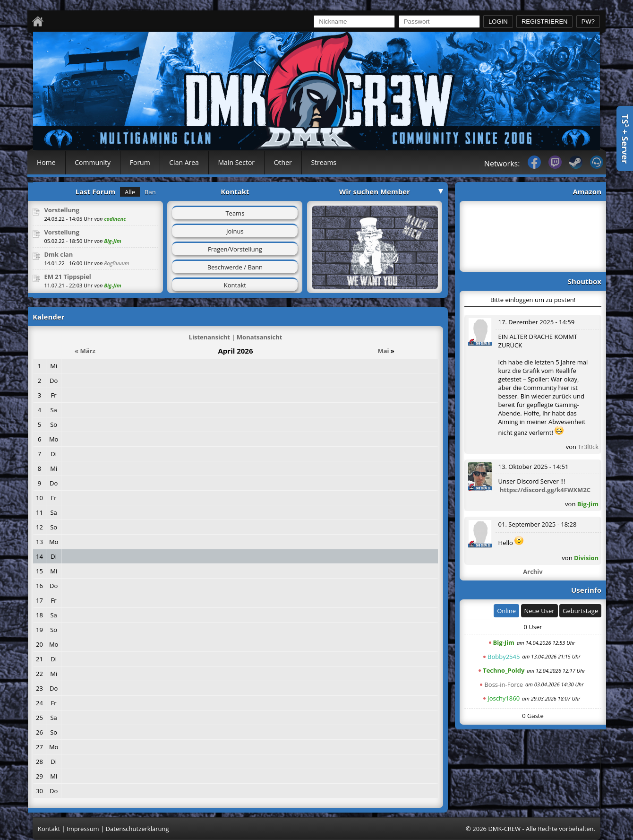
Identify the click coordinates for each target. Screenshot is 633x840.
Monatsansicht (260, 337)
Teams (235, 213)
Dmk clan (58, 254)
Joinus (235, 231)
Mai (383, 351)
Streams (324, 162)
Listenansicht (210, 337)
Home (46, 162)
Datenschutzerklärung (137, 829)
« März (85, 351)
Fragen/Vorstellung (235, 249)
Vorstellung (62, 210)
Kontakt (235, 285)
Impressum (83, 829)
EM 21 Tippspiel (67, 277)
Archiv (533, 572)
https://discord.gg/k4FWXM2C (545, 490)
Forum (140, 162)
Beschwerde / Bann (235, 267)
